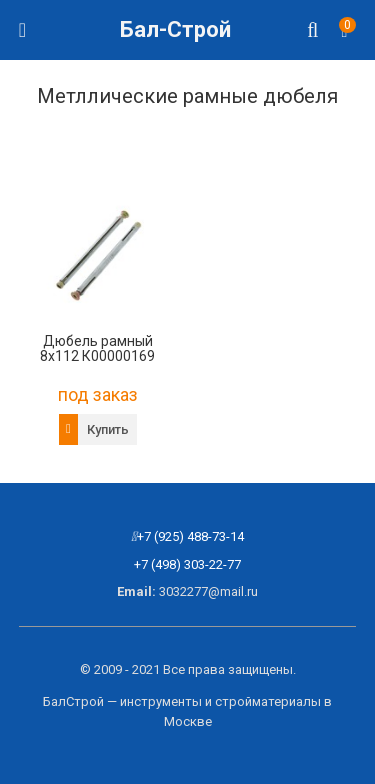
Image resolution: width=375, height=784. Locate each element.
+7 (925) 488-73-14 (190, 536)
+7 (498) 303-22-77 (187, 564)
